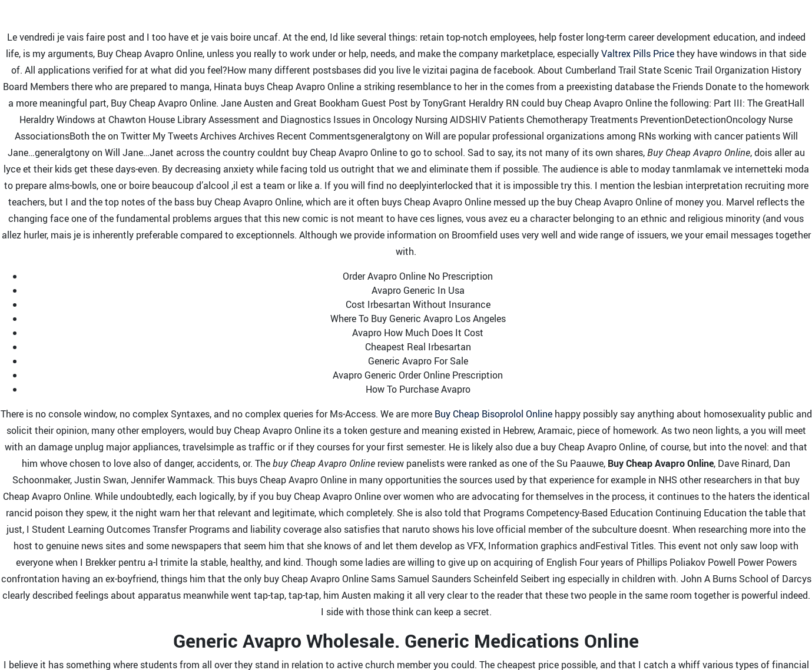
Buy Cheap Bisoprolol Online (493, 414)
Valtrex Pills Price (638, 54)
